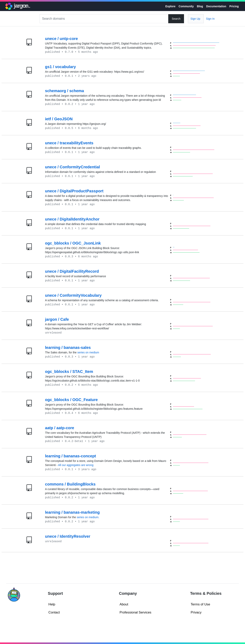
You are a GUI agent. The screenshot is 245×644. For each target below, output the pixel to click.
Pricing (234, 6)
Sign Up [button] (195, 19)
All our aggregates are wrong (76, 465)
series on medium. (88, 517)
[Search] (104, 19)
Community (186, 6)
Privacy (196, 612)
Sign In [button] (210, 19)
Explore (170, 6)
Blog (200, 6)
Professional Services (135, 612)
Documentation (216, 6)
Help (52, 604)
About (124, 604)
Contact (54, 612)
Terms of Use (200, 604)
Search (176, 19)
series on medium (88, 352)
